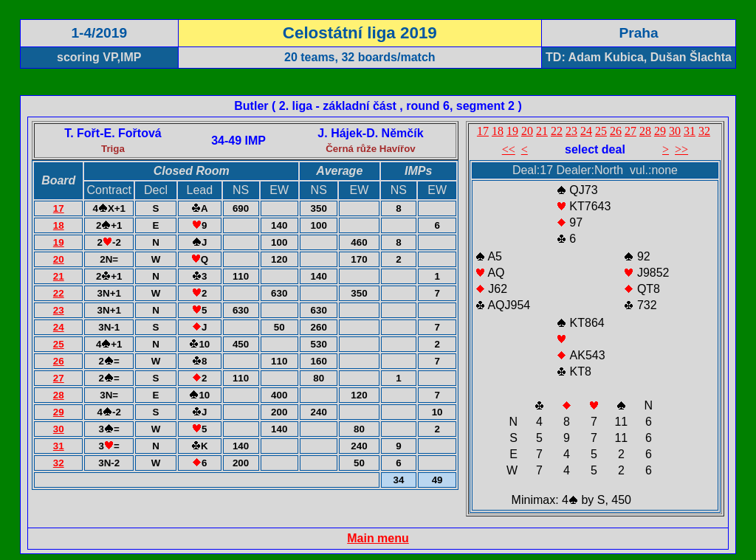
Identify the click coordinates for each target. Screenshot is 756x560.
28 (59, 395)
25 (59, 344)
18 (59, 225)
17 (59, 208)
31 (59, 446)
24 (59, 327)
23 (59, 310)
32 (59, 463)
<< (509, 149)
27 (59, 378)
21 (59, 276)
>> (681, 149)
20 (59, 259)
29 (59, 412)
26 (59, 361)
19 (59, 242)
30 (59, 429)
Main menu (378, 538)
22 (59, 293)
